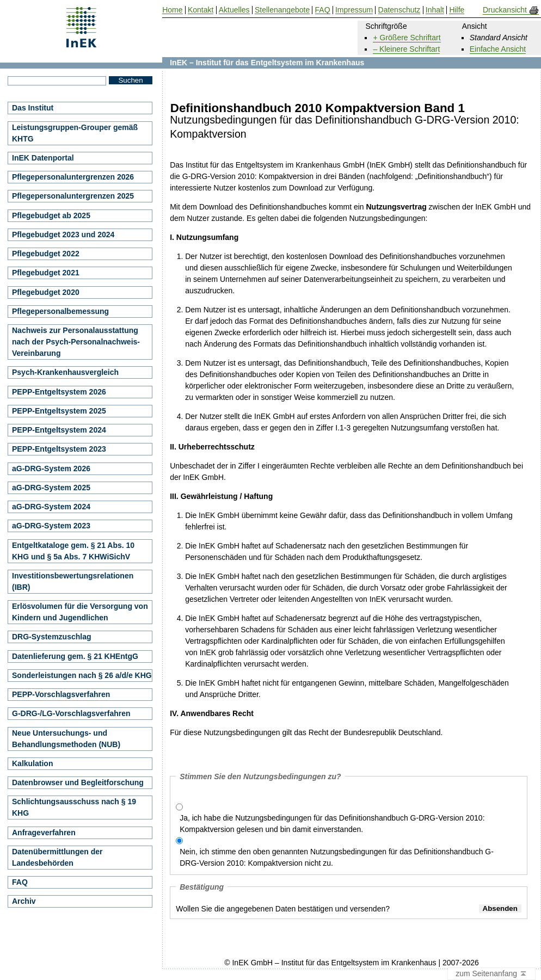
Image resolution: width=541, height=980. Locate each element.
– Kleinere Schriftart (406, 49)
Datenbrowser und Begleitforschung (78, 782)
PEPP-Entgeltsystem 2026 (59, 392)
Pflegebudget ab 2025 (51, 215)
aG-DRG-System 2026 (51, 469)
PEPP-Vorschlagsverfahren (61, 694)
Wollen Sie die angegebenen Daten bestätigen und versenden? (283, 909)
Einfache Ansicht (498, 49)
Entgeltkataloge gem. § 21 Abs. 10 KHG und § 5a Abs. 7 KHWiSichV (73, 551)
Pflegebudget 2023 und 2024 (63, 235)
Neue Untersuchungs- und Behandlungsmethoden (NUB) (66, 739)
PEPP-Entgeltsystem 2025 (59, 411)
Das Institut (33, 108)
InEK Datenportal (43, 158)
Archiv (24, 901)
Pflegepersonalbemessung (60, 311)
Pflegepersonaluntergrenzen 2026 (73, 177)
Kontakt (201, 10)
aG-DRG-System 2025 (51, 488)
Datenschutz (399, 10)
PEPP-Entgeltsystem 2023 (59, 449)
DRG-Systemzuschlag (51, 637)
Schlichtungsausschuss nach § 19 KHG (74, 807)
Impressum (354, 10)
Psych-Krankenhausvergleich (65, 372)
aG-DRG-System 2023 (51, 526)
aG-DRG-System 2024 (51, 507)
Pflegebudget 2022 (46, 254)
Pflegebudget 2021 (46, 273)
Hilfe (457, 10)
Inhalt (435, 10)
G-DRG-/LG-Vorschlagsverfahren (71, 713)
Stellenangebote (282, 10)
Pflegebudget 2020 (46, 292)
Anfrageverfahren (44, 833)
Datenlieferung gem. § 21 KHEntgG (75, 656)
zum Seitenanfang (491, 974)
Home (172, 10)
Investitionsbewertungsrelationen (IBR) (73, 581)
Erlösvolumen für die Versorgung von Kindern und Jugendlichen (80, 612)
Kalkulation (32, 763)
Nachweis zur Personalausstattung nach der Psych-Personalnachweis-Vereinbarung (76, 342)
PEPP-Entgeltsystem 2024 (59, 430)
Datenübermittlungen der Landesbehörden (57, 857)
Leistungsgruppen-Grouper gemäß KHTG (75, 133)
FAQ (20, 882)
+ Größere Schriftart (407, 38)
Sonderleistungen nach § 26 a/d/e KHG (82, 675)
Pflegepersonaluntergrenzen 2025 (73, 196)
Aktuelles (234, 10)
